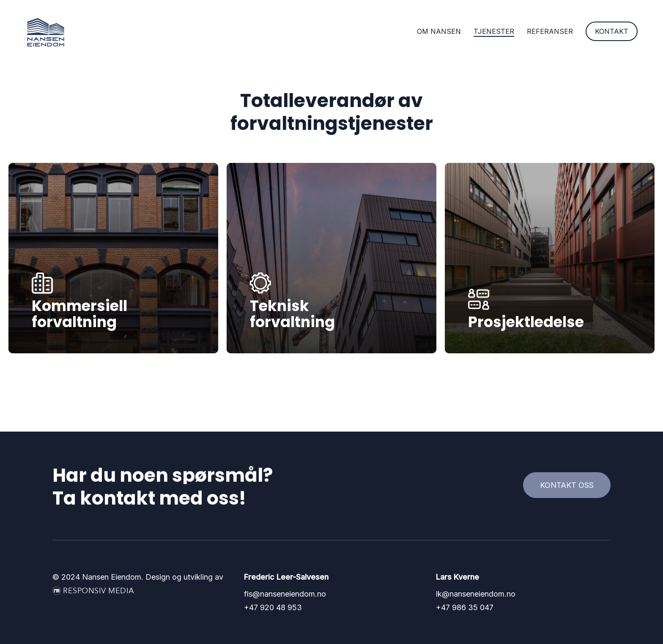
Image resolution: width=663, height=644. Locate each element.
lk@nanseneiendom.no (476, 594)
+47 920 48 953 (273, 607)
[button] (567, 485)
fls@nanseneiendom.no (285, 594)
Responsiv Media (99, 591)
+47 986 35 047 (465, 607)
